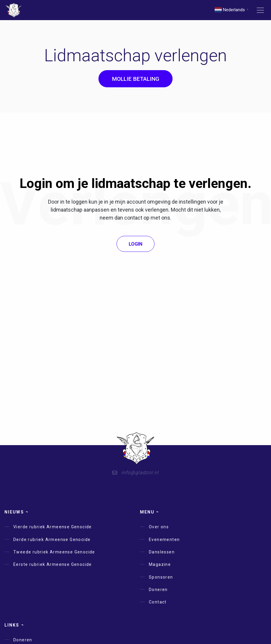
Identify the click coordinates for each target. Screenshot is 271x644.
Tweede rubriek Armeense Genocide (54, 552)
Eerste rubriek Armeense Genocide (53, 564)
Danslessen (162, 552)
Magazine (160, 564)
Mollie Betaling (136, 79)
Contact (158, 602)
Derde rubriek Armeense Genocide (52, 540)
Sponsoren (161, 577)
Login (135, 244)
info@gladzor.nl (135, 472)
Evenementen (164, 540)
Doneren (158, 590)
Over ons (159, 527)
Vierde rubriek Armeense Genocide (53, 527)
